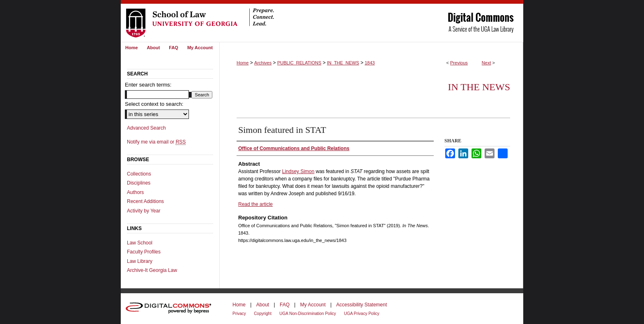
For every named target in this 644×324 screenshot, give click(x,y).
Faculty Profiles (144, 252)
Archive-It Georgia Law (152, 270)
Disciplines (139, 183)
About (263, 305)
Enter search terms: (148, 85)
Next (486, 63)
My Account (313, 305)
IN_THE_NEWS (343, 63)
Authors (135, 192)
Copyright (263, 314)
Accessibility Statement (362, 305)
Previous (459, 63)
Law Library (140, 261)
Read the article (255, 204)
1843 (370, 63)
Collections (139, 174)
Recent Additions (145, 201)
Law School (140, 243)
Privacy (239, 314)
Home (243, 63)
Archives (263, 63)
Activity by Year (144, 211)
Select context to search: (154, 104)
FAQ (285, 305)
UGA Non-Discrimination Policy (308, 314)
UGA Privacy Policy (361, 314)
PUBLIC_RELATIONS (299, 63)
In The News (479, 87)
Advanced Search (146, 128)
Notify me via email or (156, 142)
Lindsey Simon (298, 171)
